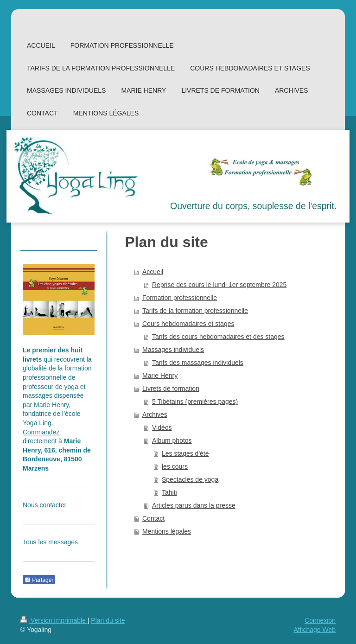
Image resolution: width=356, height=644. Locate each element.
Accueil (153, 272)
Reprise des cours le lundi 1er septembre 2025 (219, 285)
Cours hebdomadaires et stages (188, 324)
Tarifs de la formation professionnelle (195, 311)
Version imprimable (54, 620)
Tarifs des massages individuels (198, 363)
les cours (175, 466)
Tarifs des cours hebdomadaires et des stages (218, 337)
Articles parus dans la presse (194, 505)
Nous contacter (44, 505)
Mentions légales (167, 531)
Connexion (320, 620)
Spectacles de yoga (190, 479)
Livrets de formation (171, 389)
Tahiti (169, 492)
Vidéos (162, 427)
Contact (153, 518)
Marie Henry (160, 376)
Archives (155, 414)
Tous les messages (50, 542)
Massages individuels (173, 350)
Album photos (172, 440)
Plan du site (108, 620)
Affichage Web (315, 630)
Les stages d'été (185, 453)
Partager (39, 580)
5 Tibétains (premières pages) (195, 402)
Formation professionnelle (180, 298)
